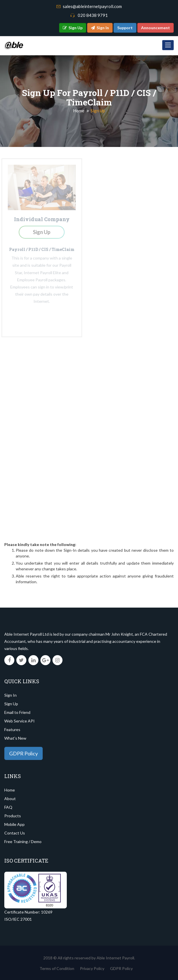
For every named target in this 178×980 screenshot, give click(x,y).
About (10, 799)
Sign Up (11, 704)
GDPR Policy (24, 753)
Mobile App (14, 824)
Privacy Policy (92, 968)
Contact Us (15, 833)
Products (13, 816)
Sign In (10, 695)
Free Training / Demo (23, 841)
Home (79, 111)
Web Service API (19, 721)
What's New (15, 738)
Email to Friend (17, 712)
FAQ (8, 807)
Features (12, 729)
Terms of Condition (57, 968)
